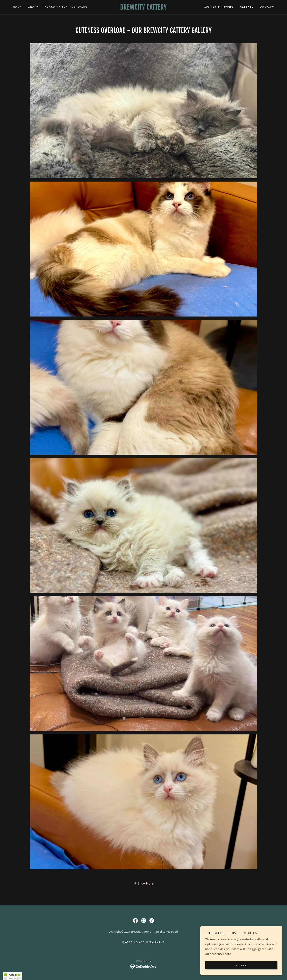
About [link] (33, 7)
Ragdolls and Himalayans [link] (66, 7)
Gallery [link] (247, 7)
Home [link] (17, 7)
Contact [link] (267, 7)
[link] (144, 8)
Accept (241, 965)
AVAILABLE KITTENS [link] (219, 7)
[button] (143, 883)
